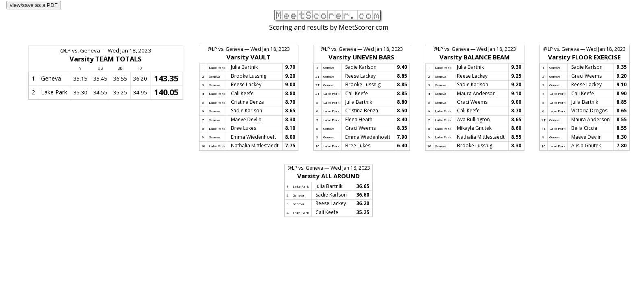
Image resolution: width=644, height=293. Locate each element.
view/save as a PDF (34, 5)
